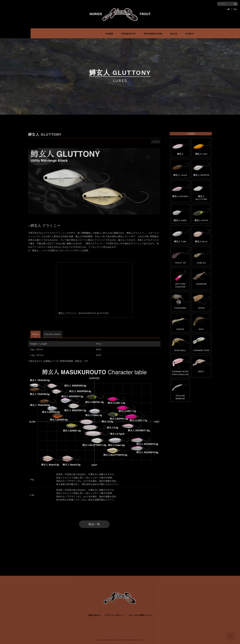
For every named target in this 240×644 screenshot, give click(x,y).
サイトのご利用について (141, 618)
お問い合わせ (94, 618)
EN (235, 9)
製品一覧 (94, 527)
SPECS (36, 337)
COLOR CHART (53, 337)
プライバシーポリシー (115, 618)
